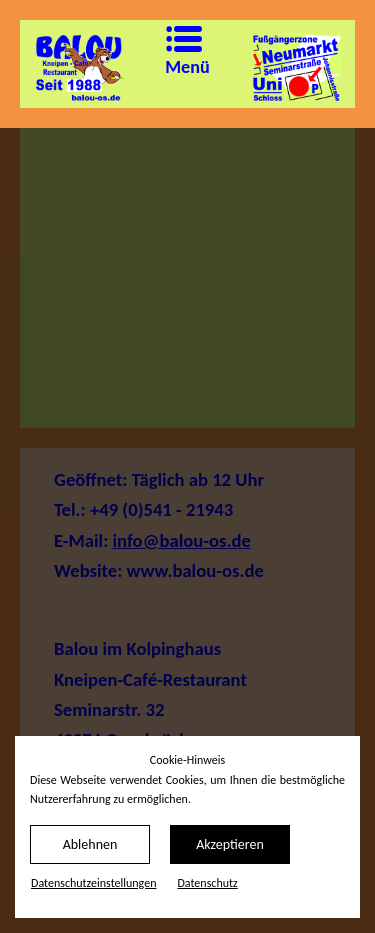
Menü (172, 51)
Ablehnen (90, 844)
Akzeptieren (230, 844)
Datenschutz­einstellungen (93, 883)
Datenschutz (207, 883)
